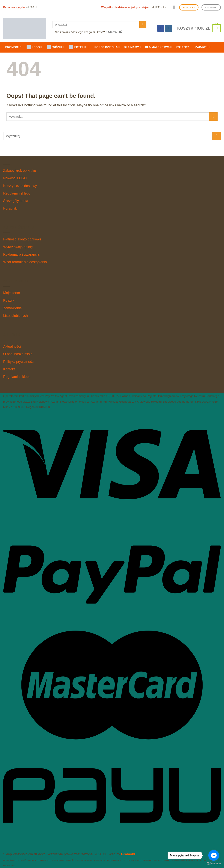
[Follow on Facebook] (161, 28)
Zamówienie (12, 308)
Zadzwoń (114, 32)
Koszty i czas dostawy (20, 186)
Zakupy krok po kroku (20, 171)
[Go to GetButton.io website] (214, 864)
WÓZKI (55, 47)
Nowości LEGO (15, 178)
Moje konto (12, 293)
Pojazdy (183, 47)
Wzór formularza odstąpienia (25, 262)
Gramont (128, 854)
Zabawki (203, 47)
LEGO (34, 47)
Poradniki (10, 208)
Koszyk (9, 300)
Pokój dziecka (107, 47)
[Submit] (143, 24)
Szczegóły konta (16, 201)
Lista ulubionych (16, 316)
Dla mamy (132, 47)
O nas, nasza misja (18, 354)
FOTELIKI (79, 47)
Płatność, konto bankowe (22, 239)
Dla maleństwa (158, 47)
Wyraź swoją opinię (18, 247)
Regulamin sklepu (17, 193)
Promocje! (14, 47)
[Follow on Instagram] (169, 28)
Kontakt (9, 369)
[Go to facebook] (214, 855)
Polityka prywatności (19, 362)
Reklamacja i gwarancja (21, 254)
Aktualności (12, 346)
